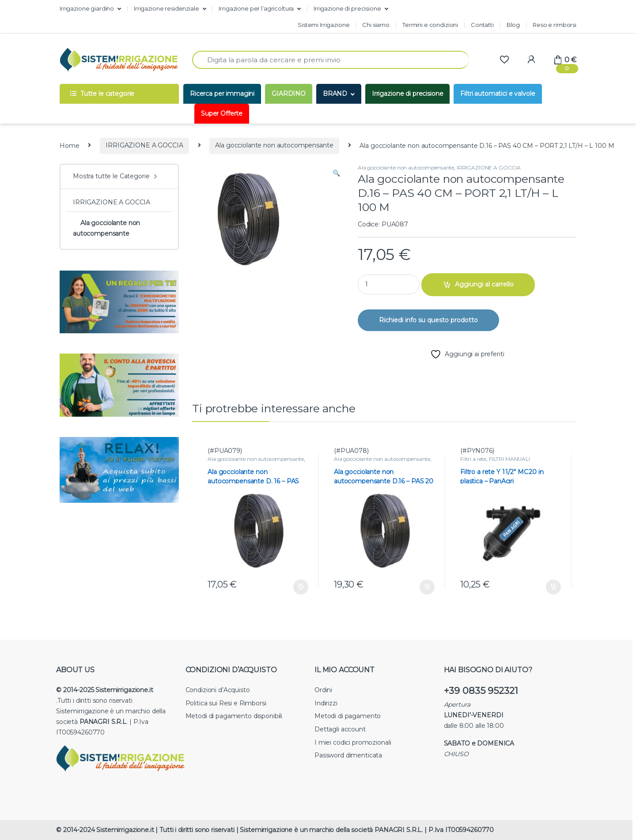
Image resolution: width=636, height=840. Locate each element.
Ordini (323, 690)
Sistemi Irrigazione (324, 25)
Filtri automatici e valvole (498, 94)
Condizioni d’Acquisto (218, 690)
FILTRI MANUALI (509, 459)
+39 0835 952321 (481, 691)
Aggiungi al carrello (484, 284)
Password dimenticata (348, 755)
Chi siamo (376, 25)
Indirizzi (326, 703)
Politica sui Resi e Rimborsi (226, 703)
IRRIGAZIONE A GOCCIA (144, 145)
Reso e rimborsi (555, 25)
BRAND (335, 94)
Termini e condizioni (430, 25)
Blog (513, 25)
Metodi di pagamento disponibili (234, 716)
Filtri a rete (473, 459)
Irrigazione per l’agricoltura (256, 8)
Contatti (482, 25)
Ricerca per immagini (222, 94)
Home (69, 145)
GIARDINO (289, 94)
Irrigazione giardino (87, 8)
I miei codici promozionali (353, 742)
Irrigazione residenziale (167, 8)
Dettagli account (340, 729)
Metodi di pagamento (348, 716)
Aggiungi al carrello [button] (301, 587)
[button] (336, 173)
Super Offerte (222, 113)
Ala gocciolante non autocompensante (274, 145)
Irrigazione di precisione (347, 8)
